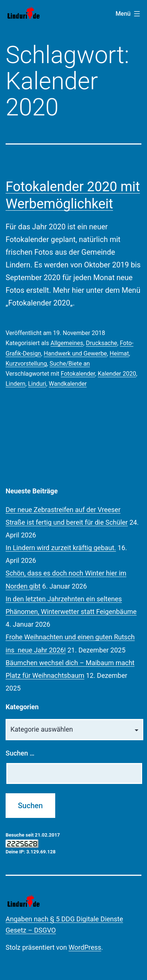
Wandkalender (68, 384)
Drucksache (101, 343)
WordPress (85, 947)
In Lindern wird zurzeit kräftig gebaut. (61, 548)
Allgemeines (67, 343)
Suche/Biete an (70, 364)
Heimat (119, 353)
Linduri (37, 384)
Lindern (15, 384)
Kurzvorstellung (26, 364)
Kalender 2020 (117, 374)
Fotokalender (78, 374)
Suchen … (20, 753)
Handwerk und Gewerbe (75, 353)
